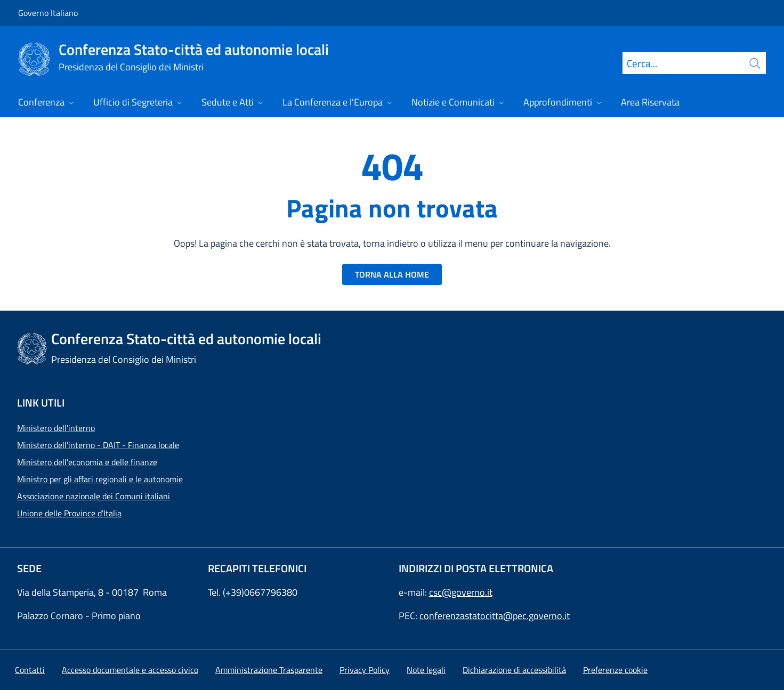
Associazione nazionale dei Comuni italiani (94, 496)
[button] (615, 670)
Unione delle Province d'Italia (69, 513)
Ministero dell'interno (56, 428)
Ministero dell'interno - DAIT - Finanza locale (98, 445)
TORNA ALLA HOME (392, 274)
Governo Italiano (48, 13)
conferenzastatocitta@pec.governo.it (495, 616)
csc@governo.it (461, 592)
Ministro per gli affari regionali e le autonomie (100, 479)
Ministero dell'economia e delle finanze (87, 462)
